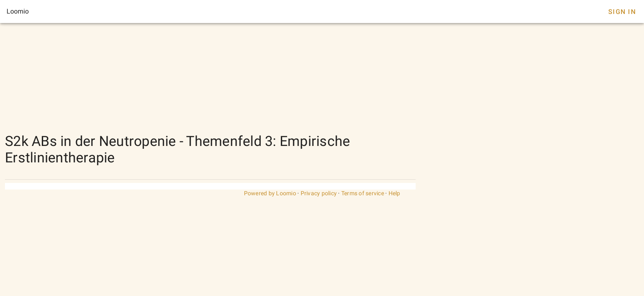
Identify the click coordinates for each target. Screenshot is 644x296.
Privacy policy (319, 193)
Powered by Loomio (270, 193)
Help (394, 193)
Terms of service (363, 193)
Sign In (622, 12)
